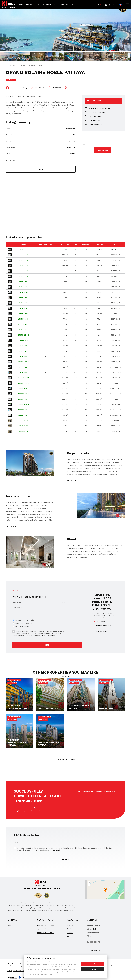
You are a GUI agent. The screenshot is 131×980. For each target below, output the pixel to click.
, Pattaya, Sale (65, 676)
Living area (65, 245)
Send (47, 645)
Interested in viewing (24, 623)
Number (24, 245)
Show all (41, 169)
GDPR (10, 971)
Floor (76, 245)
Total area (10, 141)
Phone (64, 602)
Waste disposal (12, 160)
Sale (14, 65)
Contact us (71, 929)
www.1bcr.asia (102, 632)
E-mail (39, 602)
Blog (69, 936)
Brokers (70, 925)
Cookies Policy (18, 971)
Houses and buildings (46, 925)
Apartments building (36, 65)
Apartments (42, 929)
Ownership (10, 147)
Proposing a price (22, 626)
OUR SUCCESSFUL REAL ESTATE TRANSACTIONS (96, 792)
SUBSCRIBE (65, 859)
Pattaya (22, 65)
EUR (97, 5)
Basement (86, 245)
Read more (72, 480)
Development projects (46, 932)
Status (9, 154)
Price (8, 129)
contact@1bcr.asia (104, 625)
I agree (93, 964)
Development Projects (64, 5)
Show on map (102, 150)
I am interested (93, 120)
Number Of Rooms (46, 245)
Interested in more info (25, 620)
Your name (17, 602)
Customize (92, 969)
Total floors (11, 135)
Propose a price (94, 101)
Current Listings (26, 5)
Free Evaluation (44, 5)
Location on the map (95, 112)
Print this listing (93, 116)
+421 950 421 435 (104, 621)
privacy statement (48, 635)
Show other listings (65, 759)
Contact (70, 932)
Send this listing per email (97, 108)
